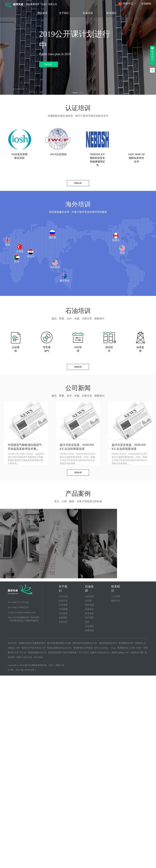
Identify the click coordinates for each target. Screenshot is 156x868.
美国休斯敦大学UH (37, 653)
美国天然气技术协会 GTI (34, 648)
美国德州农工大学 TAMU (130, 648)
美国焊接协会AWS (108, 643)
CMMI (19, 657)
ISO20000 (38, 657)
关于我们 (64, 13)
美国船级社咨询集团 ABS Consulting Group (94, 648)
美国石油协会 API (120, 653)
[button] (127, 4)
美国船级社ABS (126, 643)
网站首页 (42, 13)
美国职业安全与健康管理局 (32, 643)
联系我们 (111, 13)
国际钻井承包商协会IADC (85, 643)
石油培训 (88, 13)
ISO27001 (28, 657)
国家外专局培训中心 (100, 653)
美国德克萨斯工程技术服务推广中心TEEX (68, 653)
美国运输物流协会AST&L (59, 648)
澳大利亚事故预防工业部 (59, 643)
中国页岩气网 (137, 653)
